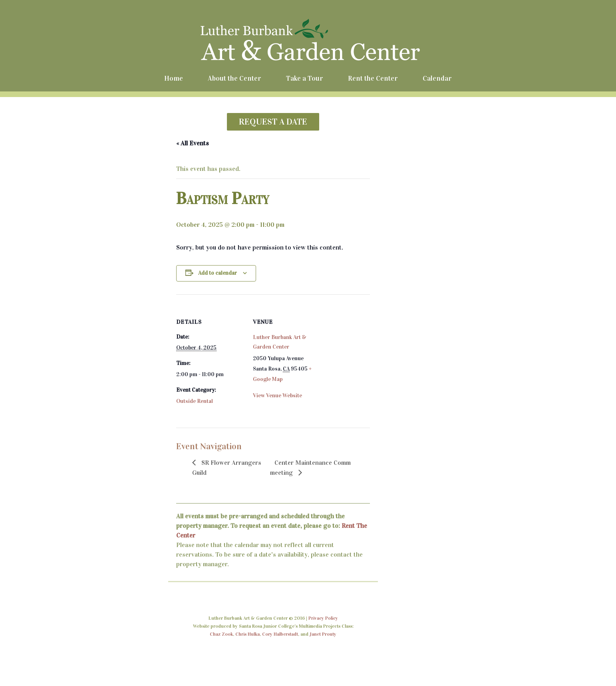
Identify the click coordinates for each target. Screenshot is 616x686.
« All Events (193, 143)
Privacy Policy (323, 618)
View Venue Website (277, 396)
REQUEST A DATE (273, 122)
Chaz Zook (221, 634)
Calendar (437, 78)
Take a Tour (305, 78)
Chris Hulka (247, 634)
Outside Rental (195, 401)
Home (174, 78)
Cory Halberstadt (280, 634)
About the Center (234, 78)
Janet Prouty (323, 634)
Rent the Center (373, 78)
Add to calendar (218, 273)
